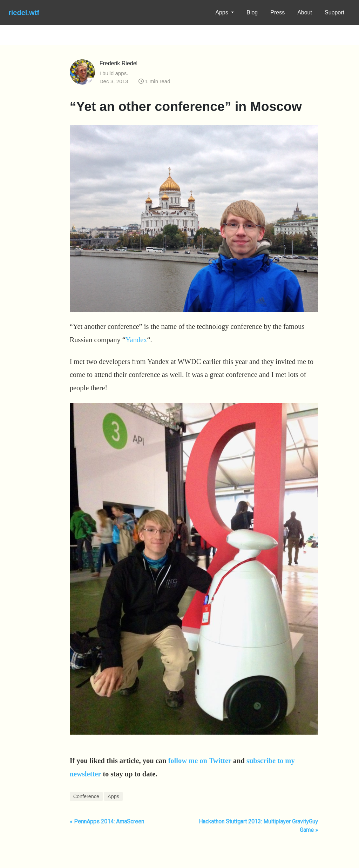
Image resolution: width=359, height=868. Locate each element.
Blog (252, 12)
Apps (222, 12)
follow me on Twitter (200, 761)
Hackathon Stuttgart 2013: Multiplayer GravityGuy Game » (258, 826)
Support (334, 12)
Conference (86, 796)
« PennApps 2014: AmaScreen (107, 821)
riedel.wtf (24, 13)
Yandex (136, 340)
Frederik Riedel (118, 63)
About (305, 12)
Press (277, 12)
